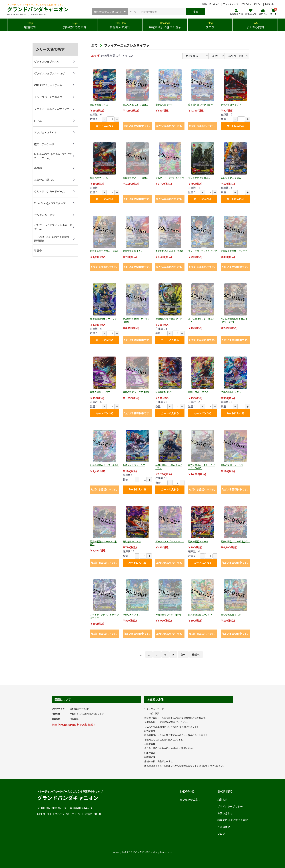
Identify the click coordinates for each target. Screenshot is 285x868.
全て (95, 45)
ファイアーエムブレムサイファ (52, 109)
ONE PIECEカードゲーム (48, 85)
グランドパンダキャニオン (38, 9)
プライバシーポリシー (251, 4)
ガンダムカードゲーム (47, 215)
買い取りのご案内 (190, 800)
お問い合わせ (271, 4)
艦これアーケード (44, 144)
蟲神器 (38, 168)
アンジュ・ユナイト (45, 132)
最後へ (196, 654)
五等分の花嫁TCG (44, 180)
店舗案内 (222, 800)
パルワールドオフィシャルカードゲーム (53, 227)
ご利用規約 (224, 827)
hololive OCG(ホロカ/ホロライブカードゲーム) (53, 156)
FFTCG (38, 121)
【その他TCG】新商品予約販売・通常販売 (53, 239)
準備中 (38, 250)
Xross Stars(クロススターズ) (50, 203)
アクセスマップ (231, 4)
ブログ (221, 834)
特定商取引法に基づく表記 (233, 820)
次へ (183, 654)
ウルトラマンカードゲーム (49, 191)
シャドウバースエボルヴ (48, 97)
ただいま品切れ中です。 (137, 126)
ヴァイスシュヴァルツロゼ (49, 73)
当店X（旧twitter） (211, 4)
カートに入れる (105, 126)
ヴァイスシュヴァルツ (47, 62)
